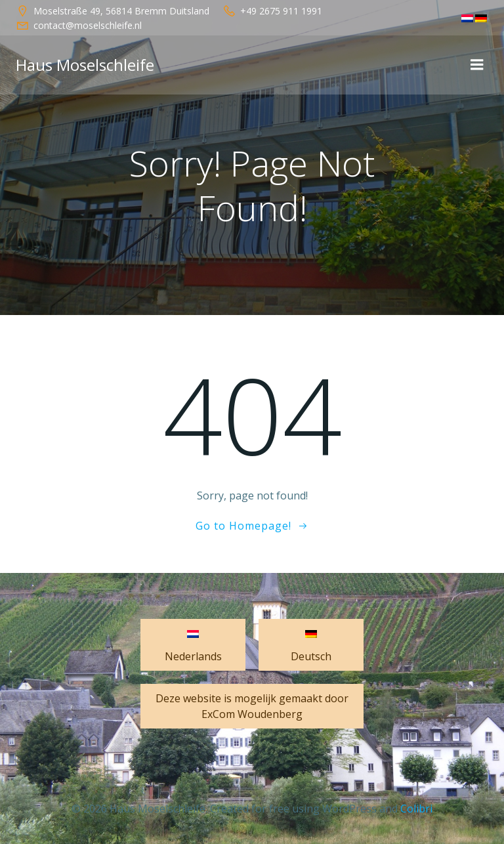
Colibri (416, 809)
